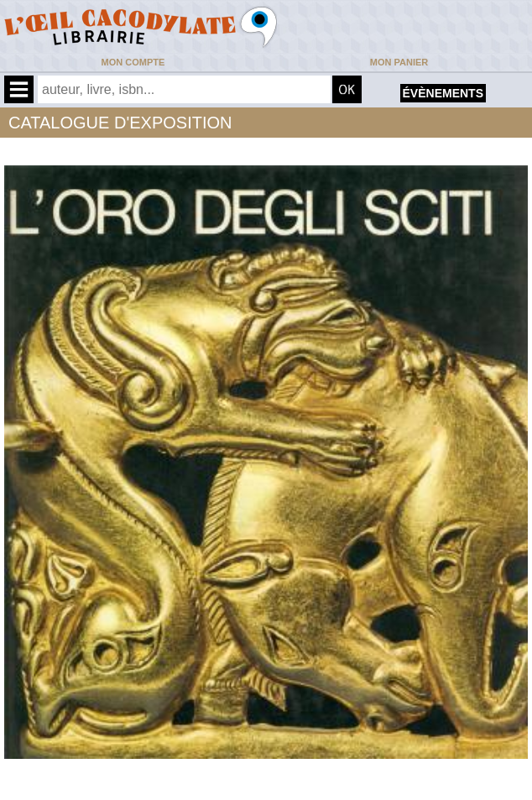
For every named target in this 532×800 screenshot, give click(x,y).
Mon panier (399, 62)
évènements (443, 93)
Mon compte (133, 62)
